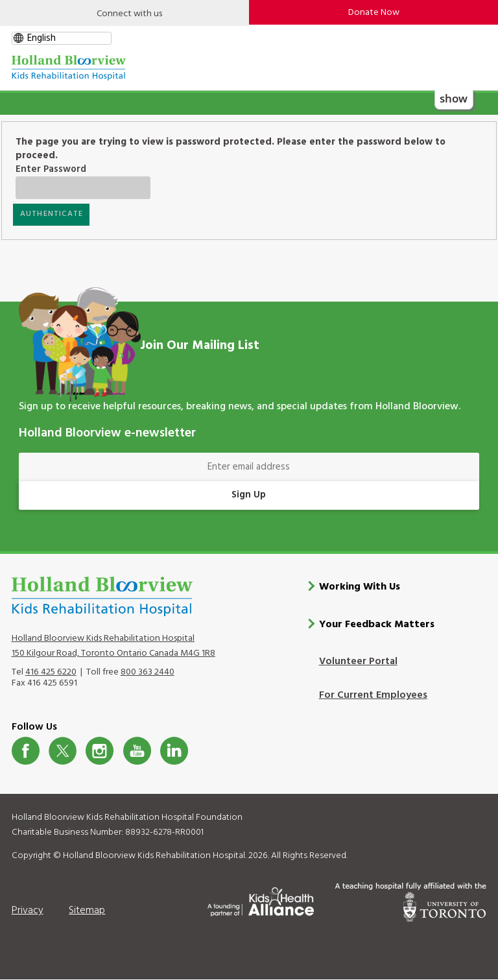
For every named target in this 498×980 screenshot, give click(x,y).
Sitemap (87, 911)
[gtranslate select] (62, 38)
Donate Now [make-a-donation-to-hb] (374, 13)
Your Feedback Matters (377, 625)
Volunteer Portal (358, 662)
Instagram (100, 751)
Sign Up (249, 495)
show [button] (454, 98)
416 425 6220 (51, 672)
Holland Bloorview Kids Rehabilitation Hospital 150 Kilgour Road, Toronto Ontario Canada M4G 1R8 (113, 646)
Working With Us (360, 587)
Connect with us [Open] (129, 14)
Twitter (63, 751)
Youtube (137, 751)
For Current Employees (373, 695)
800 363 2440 (148, 672)
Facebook (26, 751)
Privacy (28, 911)
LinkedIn (174, 751)
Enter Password (72, 170)
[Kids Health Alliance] (261, 900)
